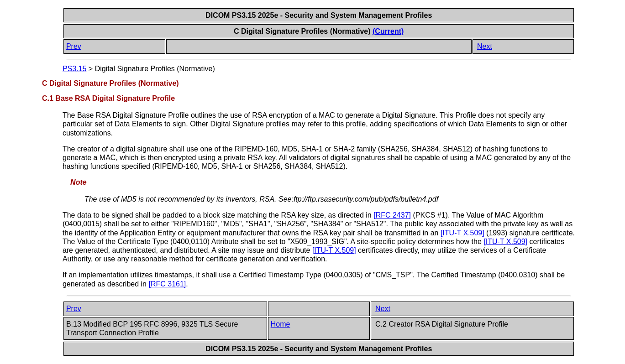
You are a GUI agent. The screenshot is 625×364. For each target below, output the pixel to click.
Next (485, 46)
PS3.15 (74, 69)
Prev (74, 46)
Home (281, 324)
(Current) (388, 31)
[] (392, 215)
